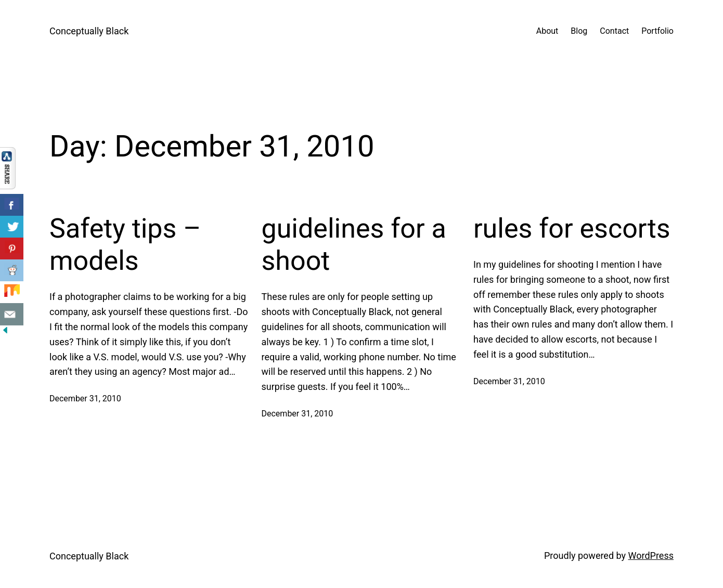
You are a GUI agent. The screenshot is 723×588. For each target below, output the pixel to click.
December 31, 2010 (85, 398)
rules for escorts (572, 228)
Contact (614, 31)
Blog (579, 31)
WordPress (651, 556)
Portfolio (657, 31)
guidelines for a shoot (354, 245)
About (547, 31)
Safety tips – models (125, 245)
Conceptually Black (89, 31)
